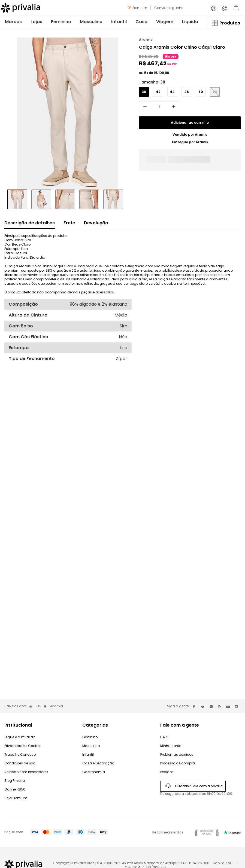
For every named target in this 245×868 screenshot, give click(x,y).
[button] (144, 92)
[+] (174, 107)
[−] (145, 107)
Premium (140, 8)
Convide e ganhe (169, 8)
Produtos (230, 23)
